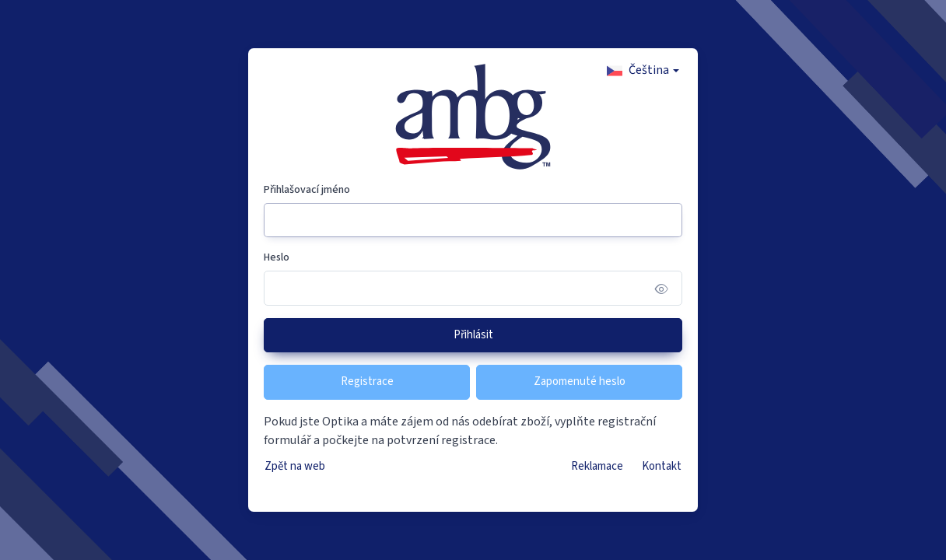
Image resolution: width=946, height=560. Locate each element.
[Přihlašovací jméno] (473, 220)
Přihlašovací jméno (307, 190)
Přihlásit (473, 335)
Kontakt (662, 466)
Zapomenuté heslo (580, 381)
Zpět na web (295, 466)
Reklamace (597, 466)
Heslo (277, 257)
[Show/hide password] (662, 288)
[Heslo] (473, 288)
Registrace (367, 381)
